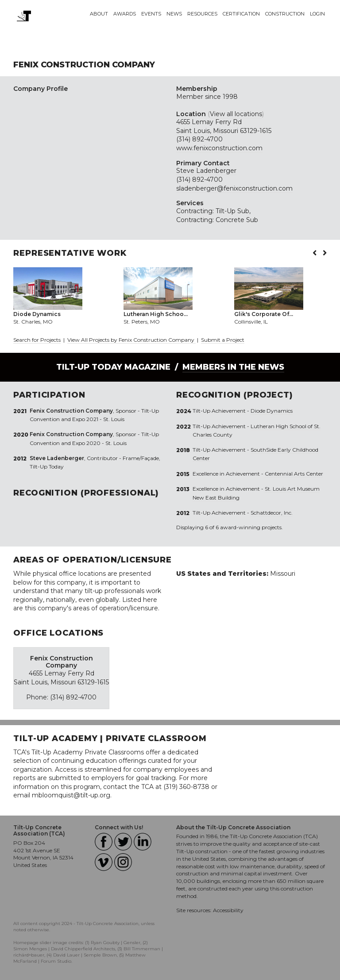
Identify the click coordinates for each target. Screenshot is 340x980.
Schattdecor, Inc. (272, 513)
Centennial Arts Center (294, 474)
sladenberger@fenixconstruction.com (234, 188)
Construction (285, 14)
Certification (241, 14)
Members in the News (233, 367)
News (174, 14)
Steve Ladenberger (206, 171)
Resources (202, 14)
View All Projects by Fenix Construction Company (131, 340)
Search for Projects (37, 340)
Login (317, 14)
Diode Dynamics (272, 411)
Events (151, 14)
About (99, 14)
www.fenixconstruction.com (219, 148)
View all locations (236, 114)
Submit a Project (223, 340)
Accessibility (228, 910)
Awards (125, 14)
